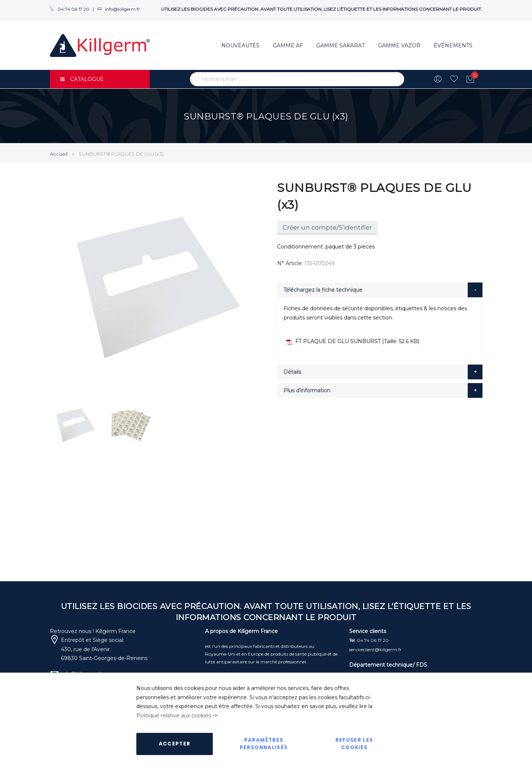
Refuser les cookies (354, 744)
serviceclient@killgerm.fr (375, 649)
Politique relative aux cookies (174, 715)
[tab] (380, 290)
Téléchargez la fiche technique (323, 290)
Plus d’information (307, 390)
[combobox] (297, 79)
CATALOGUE (82, 79)
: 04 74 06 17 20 (369, 640)
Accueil (59, 154)
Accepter (175, 744)
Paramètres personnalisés (264, 744)
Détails (292, 372)
